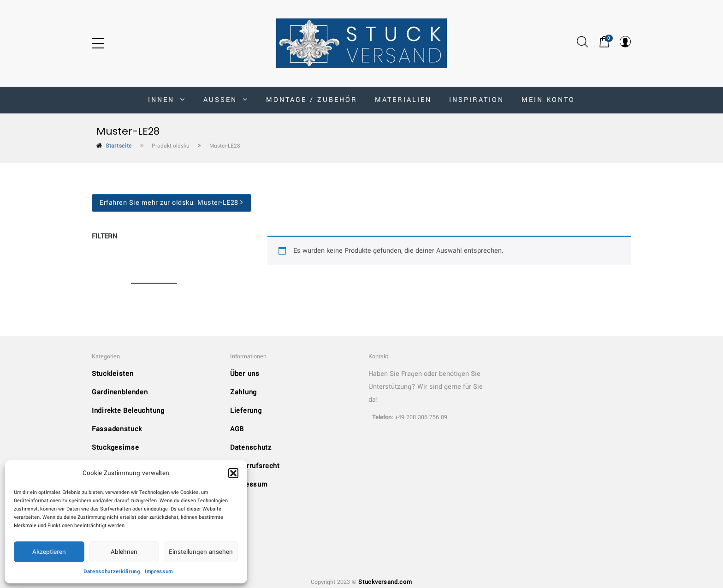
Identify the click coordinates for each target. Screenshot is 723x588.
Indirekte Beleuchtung (128, 411)
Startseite (119, 146)
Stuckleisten (113, 374)
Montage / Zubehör (312, 100)
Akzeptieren (49, 552)
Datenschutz (251, 448)
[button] (233, 473)
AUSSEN (226, 100)
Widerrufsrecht (255, 466)
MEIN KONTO (548, 100)
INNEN (167, 100)
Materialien (403, 100)
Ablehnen (124, 552)
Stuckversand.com (385, 582)
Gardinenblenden (120, 392)
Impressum (159, 572)
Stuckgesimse (115, 448)
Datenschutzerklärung (112, 572)
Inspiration (477, 100)
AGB (237, 429)
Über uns (245, 374)
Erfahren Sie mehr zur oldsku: (172, 203)
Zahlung (243, 392)
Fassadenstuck (117, 429)
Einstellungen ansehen (201, 552)
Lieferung (246, 411)
